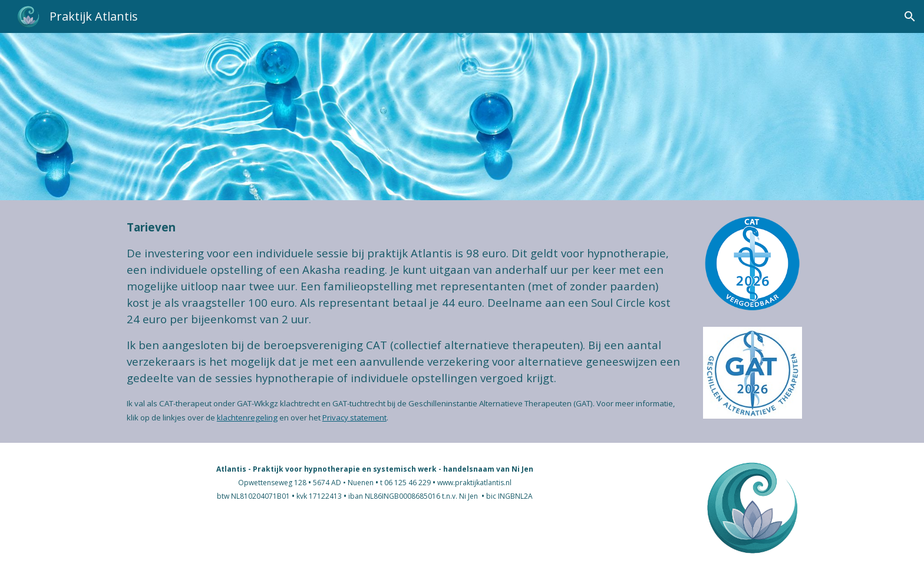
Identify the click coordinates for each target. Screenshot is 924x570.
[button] (910, 16)
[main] (404, 322)
